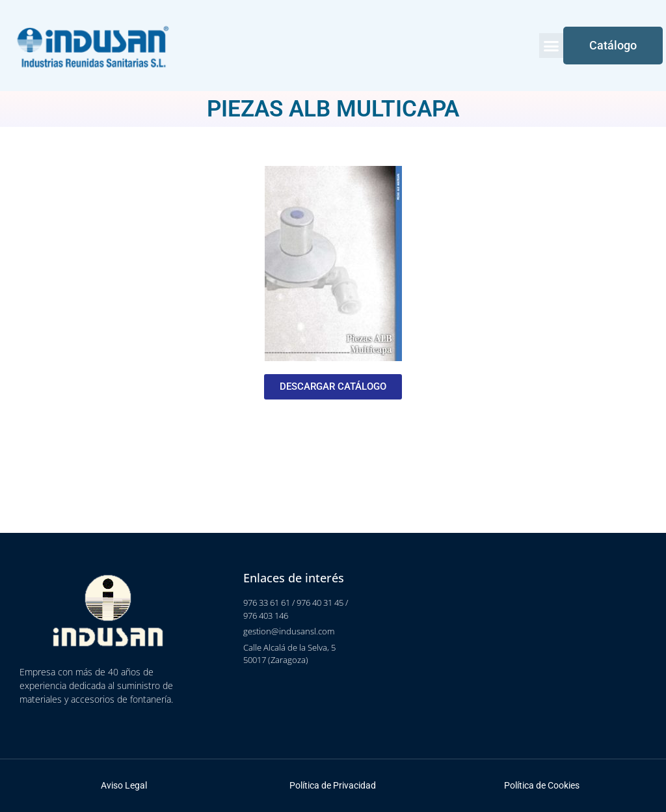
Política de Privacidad (333, 785)
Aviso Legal (124, 785)
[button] (552, 46)
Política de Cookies (542, 785)
